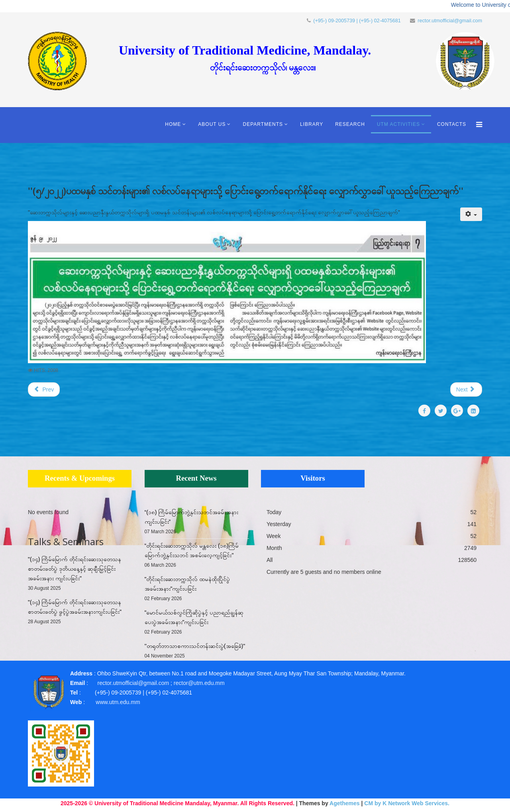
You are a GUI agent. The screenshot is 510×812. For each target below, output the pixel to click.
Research (350, 124)
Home (173, 124)
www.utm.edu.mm (118, 702)
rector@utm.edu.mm (199, 683)
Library (312, 124)
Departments (263, 124)
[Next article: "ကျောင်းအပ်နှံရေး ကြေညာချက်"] (466, 389)
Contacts (452, 124)
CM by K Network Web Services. (407, 803)
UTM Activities (398, 124)
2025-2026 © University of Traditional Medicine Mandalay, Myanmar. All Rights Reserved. (178, 803)
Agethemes (344, 803)
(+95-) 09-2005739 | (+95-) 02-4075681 (357, 21)
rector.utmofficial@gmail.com (450, 21)
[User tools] (471, 214)
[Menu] (477, 125)
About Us (212, 124)
